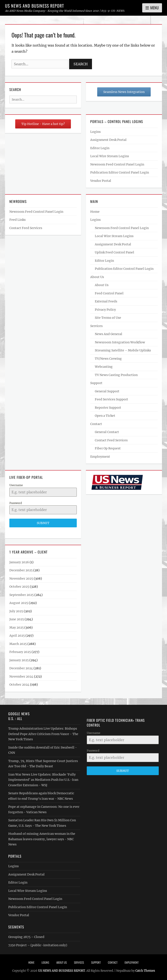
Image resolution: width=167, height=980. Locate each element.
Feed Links (18, 220)
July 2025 (16, 611)
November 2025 (21, 579)
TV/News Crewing (108, 359)
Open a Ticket (105, 416)
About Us (97, 277)
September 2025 (22, 595)
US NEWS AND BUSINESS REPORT (34, 6)
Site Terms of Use (108, 318)
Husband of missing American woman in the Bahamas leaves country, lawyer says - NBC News (42, 839)
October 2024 (19, 685)
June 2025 (17, 619)
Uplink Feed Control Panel (114, 252)
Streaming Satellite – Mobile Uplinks (123, 350)
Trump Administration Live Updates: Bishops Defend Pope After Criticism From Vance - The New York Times (43, 734)
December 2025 (21, 570)
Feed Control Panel (109, 293)
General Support (107, 391)
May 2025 (17, 627)
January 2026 (19, 562)
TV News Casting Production (116, 375)
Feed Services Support (111, 399)
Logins (95, 132)
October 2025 (19, 587)
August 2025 (19, 603)
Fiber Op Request (108, 448)
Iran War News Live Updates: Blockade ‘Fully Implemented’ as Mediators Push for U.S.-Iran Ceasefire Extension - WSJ (43, 780)
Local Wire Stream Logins (110, 156)
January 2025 (19, 660)
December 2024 (21, 668)
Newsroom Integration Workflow (120, 342)
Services (96, 326)
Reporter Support (108, 408)
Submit (43, 523)
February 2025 (20, 652)
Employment (100, 457)
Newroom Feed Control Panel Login (117, 164)
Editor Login (100, 148)
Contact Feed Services (26, 228)
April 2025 (17, 636)
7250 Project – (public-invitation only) (38, 945)
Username (16, 485)
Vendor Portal (101, 181)
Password (16, 503)
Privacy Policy (105, 310)
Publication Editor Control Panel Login (120, 172)
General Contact (107, 432)
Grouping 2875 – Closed (26, 937)
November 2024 (21, 676)
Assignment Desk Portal (108, 140)
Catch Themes (145, 971)
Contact (96, 424)
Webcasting (104, 367)
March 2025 (18, 644)
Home (95, 212)
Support (96, 383)
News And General (109, 334)
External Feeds (106, 301)
